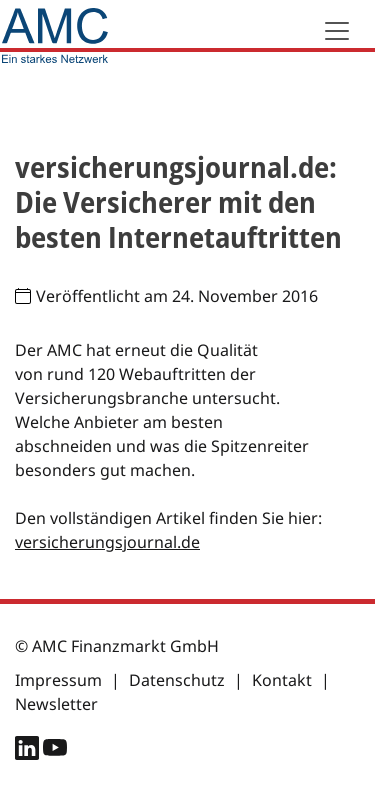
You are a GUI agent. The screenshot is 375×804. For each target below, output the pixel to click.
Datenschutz (177, 680)
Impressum (58, 680)
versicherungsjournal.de (107, 542)
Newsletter (56, 704)
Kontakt (282, 680)
